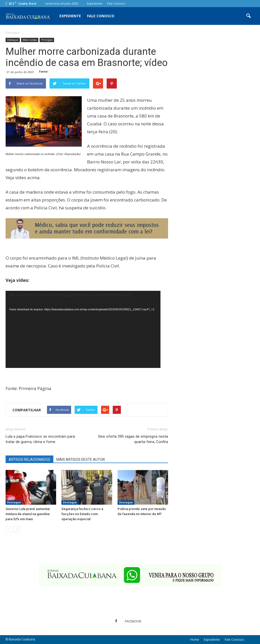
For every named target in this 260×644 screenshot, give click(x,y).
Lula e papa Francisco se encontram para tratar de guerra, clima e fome (40, 439)
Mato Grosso (30, 40)
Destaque (13, 40)
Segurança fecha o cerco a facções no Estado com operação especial (82, 514)
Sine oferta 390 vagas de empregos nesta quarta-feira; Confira (133, 439)
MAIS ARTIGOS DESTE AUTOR (81, 460)
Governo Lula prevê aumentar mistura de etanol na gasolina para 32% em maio (28, 514)
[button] (248, 16)
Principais (47, 40)
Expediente (95, 3)
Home (195, 640)
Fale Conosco (116, 3)
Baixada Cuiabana (22, 639)
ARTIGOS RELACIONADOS (29, 460)
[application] (83, 334)
